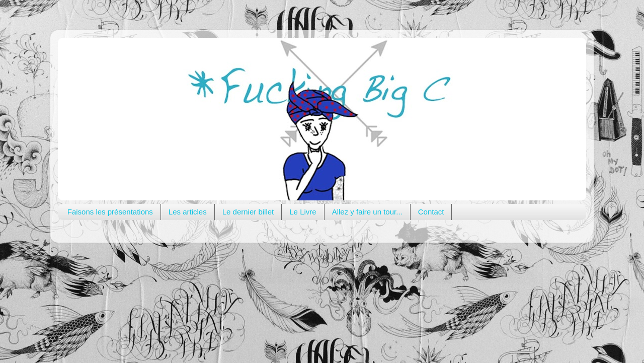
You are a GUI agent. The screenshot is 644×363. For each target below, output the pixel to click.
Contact (431, 212)
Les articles (188, 212)
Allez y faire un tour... (367, 212)
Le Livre (303, 212)
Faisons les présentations (110, 212)
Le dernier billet (248, 212)
